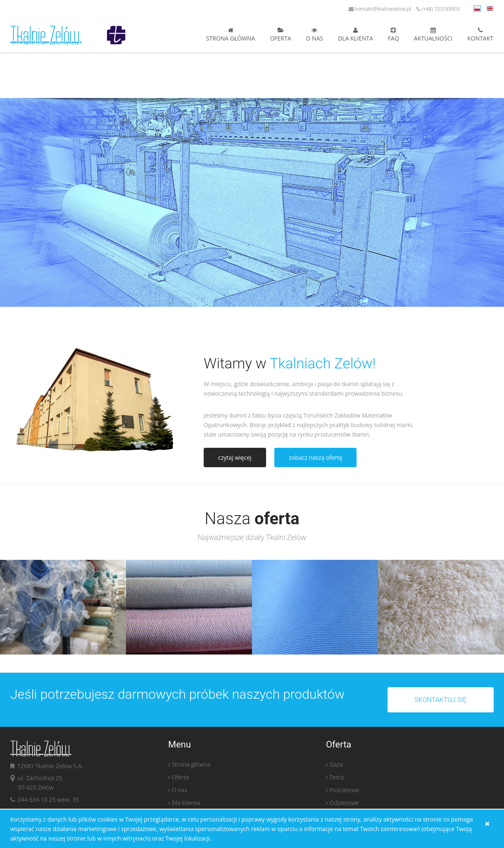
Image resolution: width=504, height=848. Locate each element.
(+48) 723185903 (438, 9)
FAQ (393, 35)
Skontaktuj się (442, 700)
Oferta (280, 35)
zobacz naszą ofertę (317, 457)
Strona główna (231, 35)
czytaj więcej (237, 457)
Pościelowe (345, 792)
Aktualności (433, 35)
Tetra (337, 779)
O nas (315, 35)
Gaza (336, 766)
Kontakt (480, 35)
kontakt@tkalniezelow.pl (380, 9)
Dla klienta (355, 35)
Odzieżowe (344, 804)
